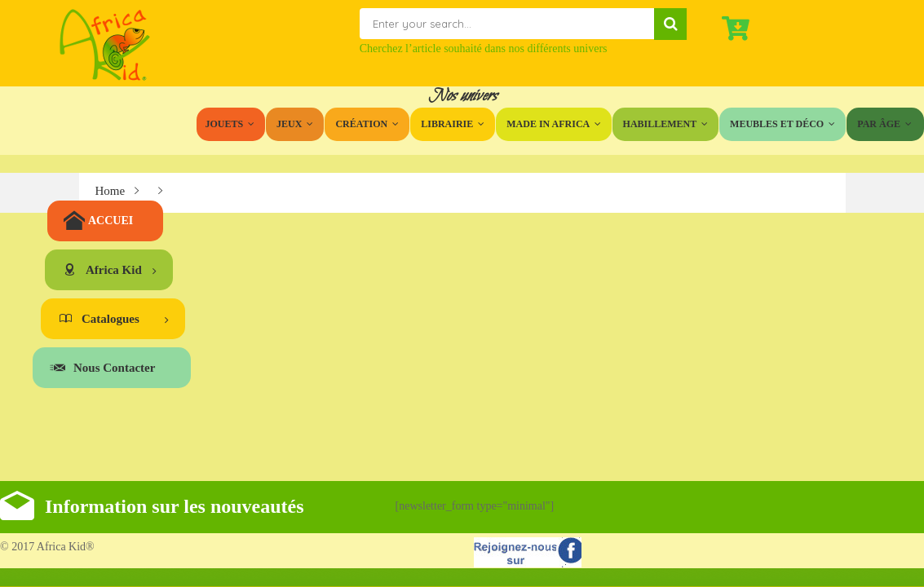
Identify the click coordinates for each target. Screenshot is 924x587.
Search (670, 24)
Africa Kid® (64, 547)
